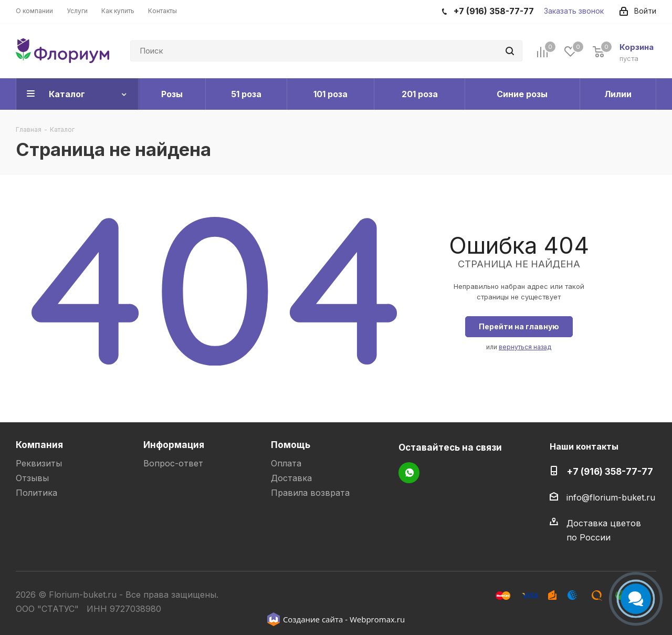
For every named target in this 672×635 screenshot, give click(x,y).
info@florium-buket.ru (611, 497)
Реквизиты (39, 463)
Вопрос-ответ (173, 463)
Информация (174, 445)
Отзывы (32, 478)
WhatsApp (409, 473)
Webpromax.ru (377, 619)
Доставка (291, 478)
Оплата (286, 463)
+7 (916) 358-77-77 (610, 471)
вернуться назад (525, 347)
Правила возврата (310, 493)
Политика (36, 493)
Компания (39, 445)
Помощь (291, 445)
